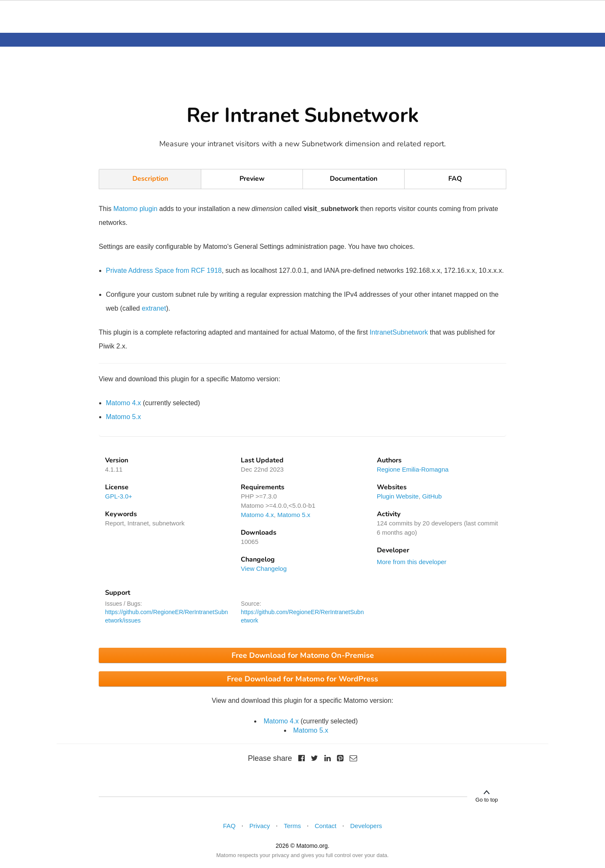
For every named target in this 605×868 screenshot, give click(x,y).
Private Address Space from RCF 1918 (164, 270)
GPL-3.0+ (119, 496)
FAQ (455, 179)
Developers (366, 826)
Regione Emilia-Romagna (413, 469)
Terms (292, 826)
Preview (252, 179)
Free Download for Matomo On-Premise (303, 655)
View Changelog (264, 569)
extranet (154, 308)
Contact (326, 826)
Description (150, 179)
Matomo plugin (135, 209)
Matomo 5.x (124, 417)
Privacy (259, 826)
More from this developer (412, 562)
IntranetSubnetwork (399, 332)
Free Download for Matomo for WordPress (302, 679)
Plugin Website (398, 496)
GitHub (432, 496)
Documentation (354, 179)
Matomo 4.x (124, 403)
